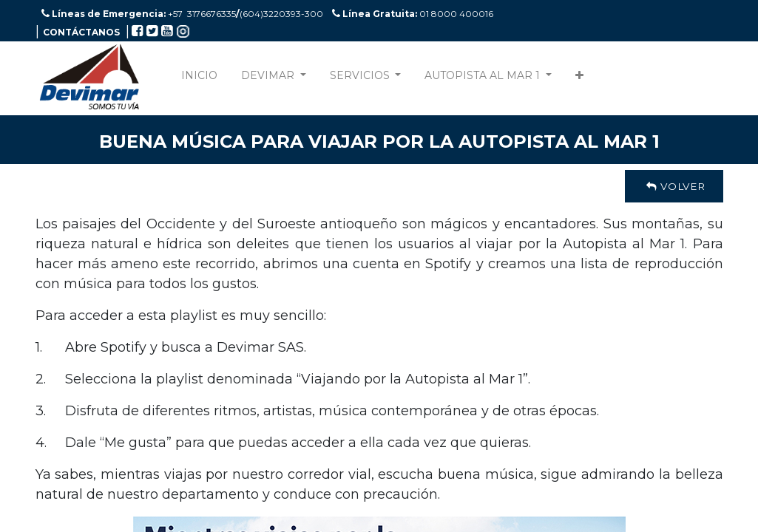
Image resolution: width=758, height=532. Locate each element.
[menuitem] (199, 79)
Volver (674, 186)
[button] (579, 79)
